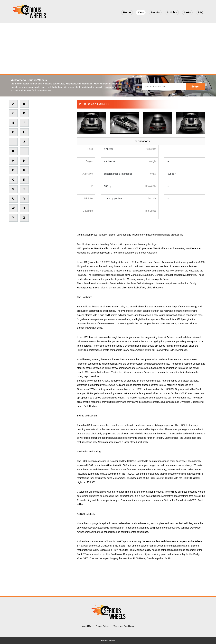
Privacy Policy (102, 626)
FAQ (201, 12)
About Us (87, 626)
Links (187, 12)
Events (155, 12)
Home (127, 12)
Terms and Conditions (124, 626)
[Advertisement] (108, 48)
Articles (172, 12)
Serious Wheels (108, 641)
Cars (141, 12)
